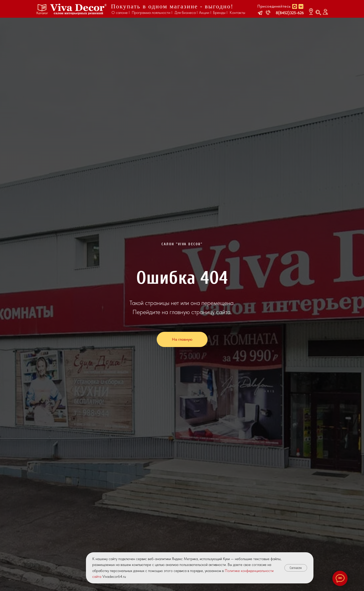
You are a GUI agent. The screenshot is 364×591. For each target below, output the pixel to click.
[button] (260, 13)
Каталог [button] (42, 13)
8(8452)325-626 (290, 13)
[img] (78, 9)
